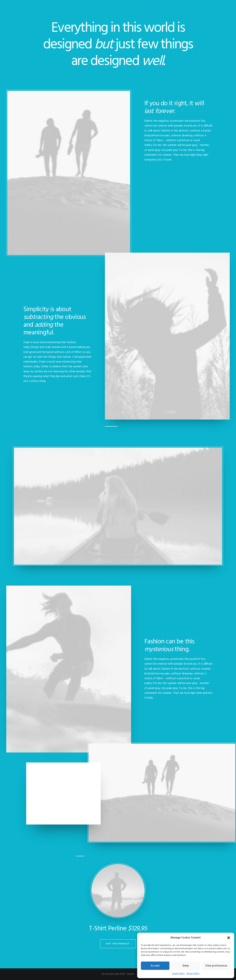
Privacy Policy (193, 974)
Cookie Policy (178, 974)
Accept (155, 966)
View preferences (216, 966)
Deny (186, 966)
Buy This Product (118, 944)
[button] (229, 938)
